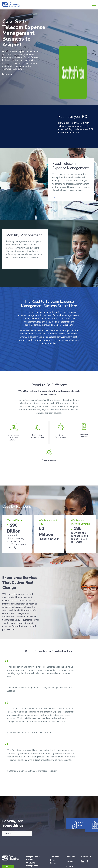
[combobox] (17, 804)
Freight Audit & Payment (33, 831)
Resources (89, 805)
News (52, 833)
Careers (69, 834)
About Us (55, 829)
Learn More (8, 74)
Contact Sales (73, 805)
